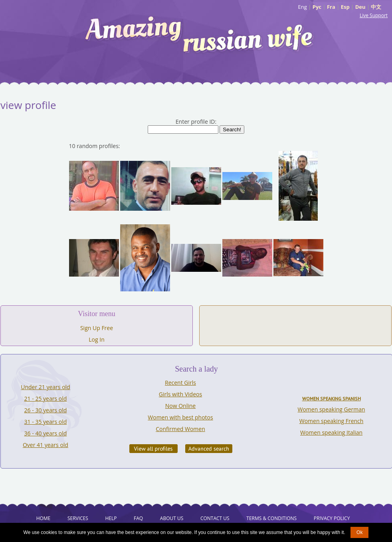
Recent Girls (180, 383)
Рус (317, 7)
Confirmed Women (180, 429)
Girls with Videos (180, 394)
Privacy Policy (332, 518)
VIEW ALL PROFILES (153, 449)
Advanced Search (209, 449)
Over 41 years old (46, 445)
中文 (376, 7)
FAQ (138, 518)
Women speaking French (332, 421)
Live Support (374, 15)
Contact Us (215, 518)
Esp (345, 7)
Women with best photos (180, 417)
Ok (359, 532)
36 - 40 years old (46, 433)
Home (44, 518)
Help (111, 518)
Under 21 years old (45, 387)
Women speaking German (332, 409)
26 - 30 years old (46, 410)
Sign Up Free (97, 328)
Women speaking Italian (331, 432)
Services (78, 518)
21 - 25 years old (46, 399)
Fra (331, 7)
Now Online (180, 406)
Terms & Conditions (271, 518)
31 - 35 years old (46, 422)
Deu (360, 7)
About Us (172, 518)
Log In (96, 339)
